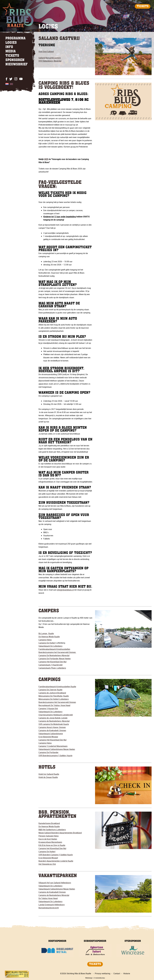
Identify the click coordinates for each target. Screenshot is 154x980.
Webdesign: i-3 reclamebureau (95, 978)
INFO (9, 47)
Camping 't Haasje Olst (48, 708)
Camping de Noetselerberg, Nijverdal (54, 721)
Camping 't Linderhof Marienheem (53, 746)
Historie (127, 973)
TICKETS (143, 6)
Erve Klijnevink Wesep (48, 858)
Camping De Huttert (47, 643)
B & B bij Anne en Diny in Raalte (52, 845)
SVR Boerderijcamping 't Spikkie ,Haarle (55, 756)
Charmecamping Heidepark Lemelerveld (56, 715)
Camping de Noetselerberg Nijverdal (54, 895)
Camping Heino (45, 640)
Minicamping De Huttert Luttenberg (54, 699)
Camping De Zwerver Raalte (50, 690)
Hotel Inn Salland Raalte (49, 774)
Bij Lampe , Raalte (46, 633)
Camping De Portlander (48, 752)
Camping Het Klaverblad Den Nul (52, 662)
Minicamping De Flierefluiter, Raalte (54, 696)
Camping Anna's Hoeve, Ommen (52, 727)
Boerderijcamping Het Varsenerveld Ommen (57, 702)
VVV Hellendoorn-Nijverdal (50, 61)
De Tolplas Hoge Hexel (48, 898)
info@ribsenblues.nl (65, 590)
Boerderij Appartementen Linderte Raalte (56, 861)
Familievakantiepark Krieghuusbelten (54, 649)
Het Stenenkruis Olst (47, 864)
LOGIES (11, 43)
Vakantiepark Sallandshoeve (51, 734)
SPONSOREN (15, 60)
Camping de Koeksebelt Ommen (52, 892)
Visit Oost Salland (46, 52)
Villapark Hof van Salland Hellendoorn (55, 883)
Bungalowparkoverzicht (49, 908)
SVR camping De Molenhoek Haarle (54, 724)
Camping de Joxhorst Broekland (52, 693)
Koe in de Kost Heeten (48, 839)
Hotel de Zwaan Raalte (48, 777)
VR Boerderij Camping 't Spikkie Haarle (56, 855)
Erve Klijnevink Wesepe (48, 737)
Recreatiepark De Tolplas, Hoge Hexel (54, 705)
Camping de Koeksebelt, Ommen (52, 730)
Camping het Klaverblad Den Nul (52, 848)
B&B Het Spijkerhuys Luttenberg (52, 830)
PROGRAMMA (15, 38)
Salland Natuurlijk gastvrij (50, 58)
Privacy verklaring (103, 973)
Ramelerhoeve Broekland (49, 823)
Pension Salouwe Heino (49, 836)
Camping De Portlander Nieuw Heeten (55, 659)
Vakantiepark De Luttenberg (50, 646)
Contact (117, 973)
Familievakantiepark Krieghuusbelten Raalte (57, 687)
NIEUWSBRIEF (17, 65)
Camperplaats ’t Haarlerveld (50, 665)
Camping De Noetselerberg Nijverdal (54, 655)
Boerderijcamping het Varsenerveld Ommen (57, 652)
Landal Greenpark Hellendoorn (52, 905)
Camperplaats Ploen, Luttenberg (52, 668)
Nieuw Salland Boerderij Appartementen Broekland (60, 833)
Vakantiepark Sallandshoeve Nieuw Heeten (57, 749)
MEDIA (11, 52)
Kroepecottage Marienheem (50, 842)
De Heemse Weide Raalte (49, 637)
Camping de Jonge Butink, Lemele (53, 718)
